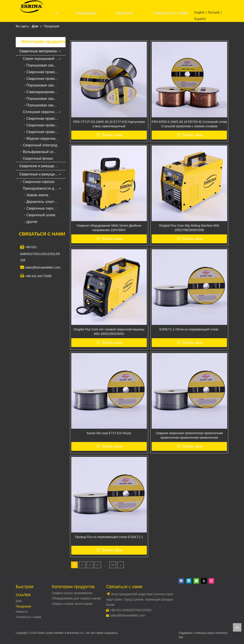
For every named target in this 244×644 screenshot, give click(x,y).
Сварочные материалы (38, 51)
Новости (22, 612)
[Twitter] (204, 581)
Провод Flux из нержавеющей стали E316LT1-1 (109, 537)
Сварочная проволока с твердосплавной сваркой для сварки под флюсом (46, 79)
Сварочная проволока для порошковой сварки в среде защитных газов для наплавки (46, 72)
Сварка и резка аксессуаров (72, 604)
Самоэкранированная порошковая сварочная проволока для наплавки (46, 92)
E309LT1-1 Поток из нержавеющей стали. (189, 329)
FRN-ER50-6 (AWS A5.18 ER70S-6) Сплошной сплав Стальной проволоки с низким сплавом (189, 124)
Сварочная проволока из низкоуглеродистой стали (46, 119)
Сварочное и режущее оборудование (42, 166)
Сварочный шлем (41, 215)
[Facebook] (181, 581)
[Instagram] (211, 581)
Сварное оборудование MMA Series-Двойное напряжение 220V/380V (109, 228)
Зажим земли (37, 195)
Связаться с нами (28, 617)
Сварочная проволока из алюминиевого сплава (46, 132)
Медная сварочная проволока (46, 138)
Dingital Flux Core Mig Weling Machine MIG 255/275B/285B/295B (189, 228)
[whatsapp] (196, 581)
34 (113, 565)
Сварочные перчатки (44, 208)
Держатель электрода (44, 202)
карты (212, 633)
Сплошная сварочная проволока (44, 112)
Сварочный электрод (40, 145)
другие (32, 222)
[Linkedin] (189, 581)
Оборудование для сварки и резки (76, 598)
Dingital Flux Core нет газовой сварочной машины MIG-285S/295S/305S (109, 332)
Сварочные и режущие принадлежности (42, 174)
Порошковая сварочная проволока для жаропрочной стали (46, 105)
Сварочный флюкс (38, 158)
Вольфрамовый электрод (44, 152)
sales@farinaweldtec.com (128, 615)
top (237, 627)
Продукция (23, 606)
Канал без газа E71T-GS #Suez (109, 433)
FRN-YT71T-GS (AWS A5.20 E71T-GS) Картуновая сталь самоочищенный (109, 124)
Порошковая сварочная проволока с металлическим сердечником (46, 85)
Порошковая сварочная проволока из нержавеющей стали (46, 99)
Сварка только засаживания (72, 593)
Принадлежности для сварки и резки (44, 188)
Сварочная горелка (39, 182)
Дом (19, 601)
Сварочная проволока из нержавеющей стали (46, 125)
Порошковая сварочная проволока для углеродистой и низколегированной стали (46, 65)
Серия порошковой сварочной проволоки (44, 59)
